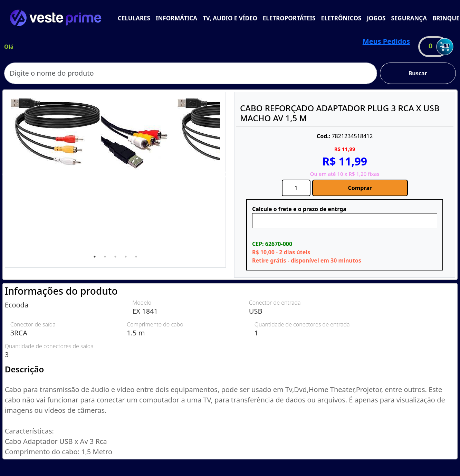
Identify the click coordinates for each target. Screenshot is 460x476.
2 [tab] (105, 257)
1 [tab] (95, 257)
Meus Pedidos (386, 41)
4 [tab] (126, 257)
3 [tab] (115, 257)
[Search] (191, 73)
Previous (6, 175)
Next (225, 175)
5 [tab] (136, 257)
